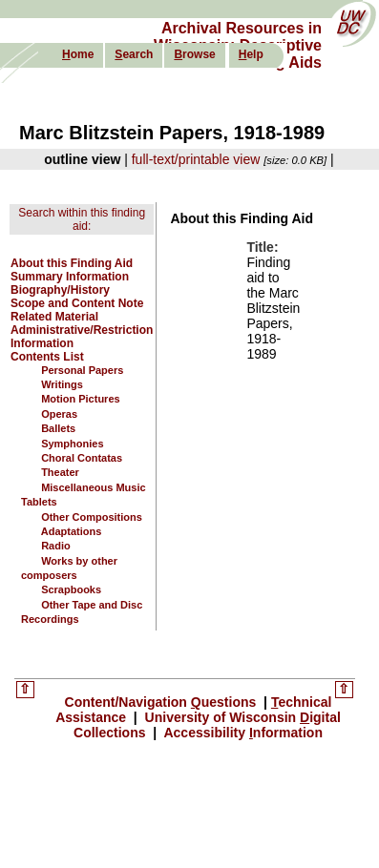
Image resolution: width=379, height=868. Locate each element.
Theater (60, 472)
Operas (59, 414)
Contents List (47, 357)
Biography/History (60, 290)
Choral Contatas (82, 458)
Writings (62, 384)
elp (251, 54)
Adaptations (72, 531)
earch (134, 54)
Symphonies (72, 444)
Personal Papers (82, 370)
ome (78, 54)
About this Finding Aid (72, 263)
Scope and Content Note (77, 303)
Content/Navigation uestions (163, 702)
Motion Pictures (81, 399)
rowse (194, 54)
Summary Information (70, 277)
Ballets (58, 428)
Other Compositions (92, 517)
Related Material (54, 317)
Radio (56, 546)
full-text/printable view (196, 159)
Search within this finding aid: (82, 219)
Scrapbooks (71, 589)
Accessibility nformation (242, 733)
